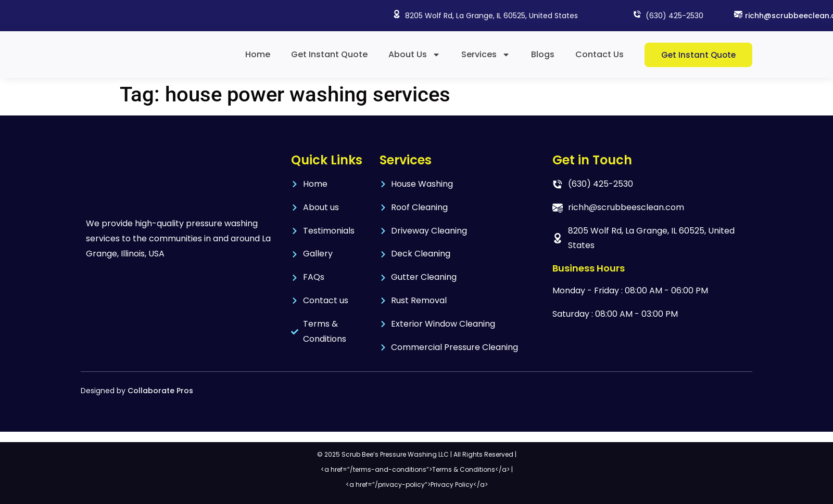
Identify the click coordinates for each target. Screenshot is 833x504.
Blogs (543, 54)
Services (486, 55)
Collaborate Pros (160, 391)
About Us (414, 55)
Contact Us (599, 54)
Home (258, 54)
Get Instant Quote (329, 54)
